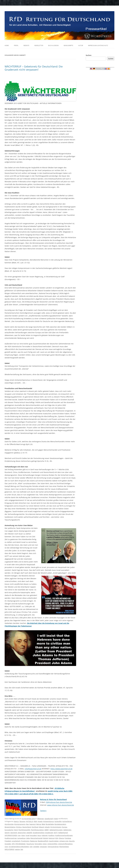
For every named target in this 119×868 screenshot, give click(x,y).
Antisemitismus (48, 821)
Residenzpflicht (43, 841)
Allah (35, 821)
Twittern (43, 811)
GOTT (56, 833)
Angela (40, 821)
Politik (56, 819)
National (52, 838)
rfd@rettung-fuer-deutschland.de (59, 802)
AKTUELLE (30, 821)
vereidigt (36, 847)
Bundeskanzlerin (60, 824)
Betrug (39, 824)
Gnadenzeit (49, 833)
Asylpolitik (58, 821)
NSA (57, 838)
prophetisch (16, 841)
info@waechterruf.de (33, 769)
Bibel (43, 824)
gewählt (29, 833)
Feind (16, 830)
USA (31, 847)
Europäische (9, 830)
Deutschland (27, 827)
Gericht (7, 833)
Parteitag (68, 838)
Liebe (28, 838)
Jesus (39, 835)
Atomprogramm (20, 824)
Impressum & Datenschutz (98, 45)
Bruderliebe (50, 824)
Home (7, 45)
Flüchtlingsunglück (37, 830)
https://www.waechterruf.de (61, 769)
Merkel (45, 838)
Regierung (34, 841)
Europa (65, 827)
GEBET (47, 830)
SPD (13, 844)
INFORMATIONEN (11, 835)
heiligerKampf (63, 833)
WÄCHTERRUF (10, 849)
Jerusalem (33, 835)
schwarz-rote (64, 841)
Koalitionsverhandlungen (64, 835)
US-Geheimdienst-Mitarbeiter (19, 847)
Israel (28, 835)
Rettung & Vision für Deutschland (53, 799)
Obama (61, 838)
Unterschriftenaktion (65, 844)
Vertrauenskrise (53, 847)
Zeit (22, 849)
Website (26, 45)
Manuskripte (68, 45)
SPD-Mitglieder (20, 844)
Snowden (8, 844)
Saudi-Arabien (54, 841)
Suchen (89, 55)
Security (72, 841)
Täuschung (30, 844)
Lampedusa (21, 838)
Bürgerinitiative (10, 827)
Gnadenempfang (39, 833)
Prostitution (25, 841)
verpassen (43, 847)
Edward (41, 827)
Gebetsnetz (67, 830)
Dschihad (35, 827)
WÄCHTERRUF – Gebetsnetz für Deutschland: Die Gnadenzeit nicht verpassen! (34, 68)
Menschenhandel (36, 838)
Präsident (8, 841)
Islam (23, 835)
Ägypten (22, 821)
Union (45, 844)
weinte (17, 849)
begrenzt (33, 824)
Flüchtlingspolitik (24, 830)
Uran (6, 847)
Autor (81, 45)
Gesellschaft (49, 819)
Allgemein (41, 819)
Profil (16, 45)
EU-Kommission (56, 827)
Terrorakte (38, 844)
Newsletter (39, 45)
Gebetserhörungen (56, 830)
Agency (16, 821)
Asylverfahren (67, 821)
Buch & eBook (53, 45)
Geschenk (14, 833)
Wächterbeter (64, 847)
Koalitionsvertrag (11, 838)
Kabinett (45, 835)
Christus (19, 827)
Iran (19, 835)
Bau (27, 824)
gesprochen (22, 833)
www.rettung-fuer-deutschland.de (61, 805)
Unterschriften (52, 844)
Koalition (51, 835)
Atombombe (9, 824)
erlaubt (47, 827)
